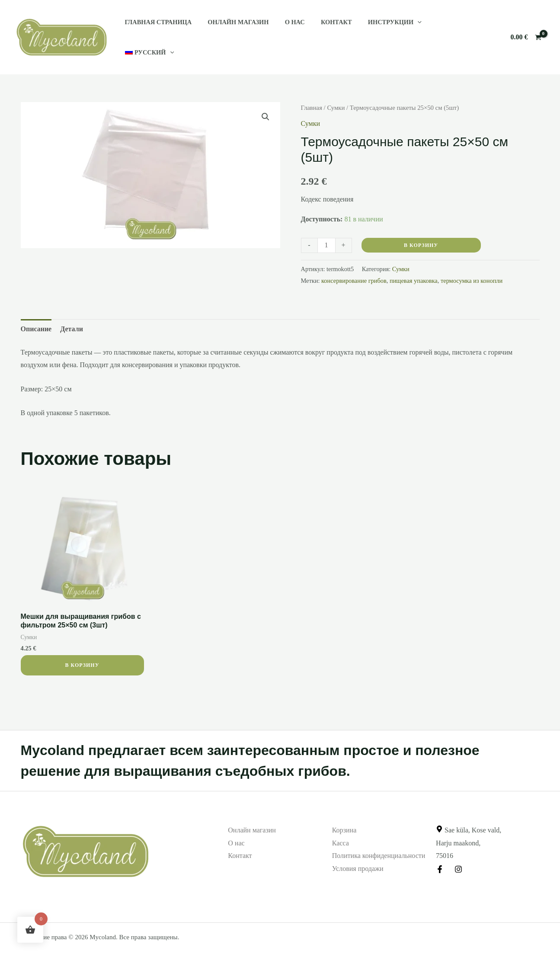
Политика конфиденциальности (379, 835)
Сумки (336, 87)
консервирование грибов (354, 260)
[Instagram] (458, 848)
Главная (312, 87)
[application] (401, 27)
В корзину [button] (82, 644)
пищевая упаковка (414, 260)
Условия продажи (358, 848)
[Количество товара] (326, 225)
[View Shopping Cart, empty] (526, 27)
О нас (286, 27)
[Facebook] (440, 848)
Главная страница (156, 27)
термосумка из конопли (472, 260)
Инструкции (378, 27)
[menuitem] (442, 27)
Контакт (323, 27)
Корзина (344, 809)
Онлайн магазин (233, 27)
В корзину (421, 224)
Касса (341, 822)
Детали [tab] (72, 308)
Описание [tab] (36, 308)
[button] (266, 96)
